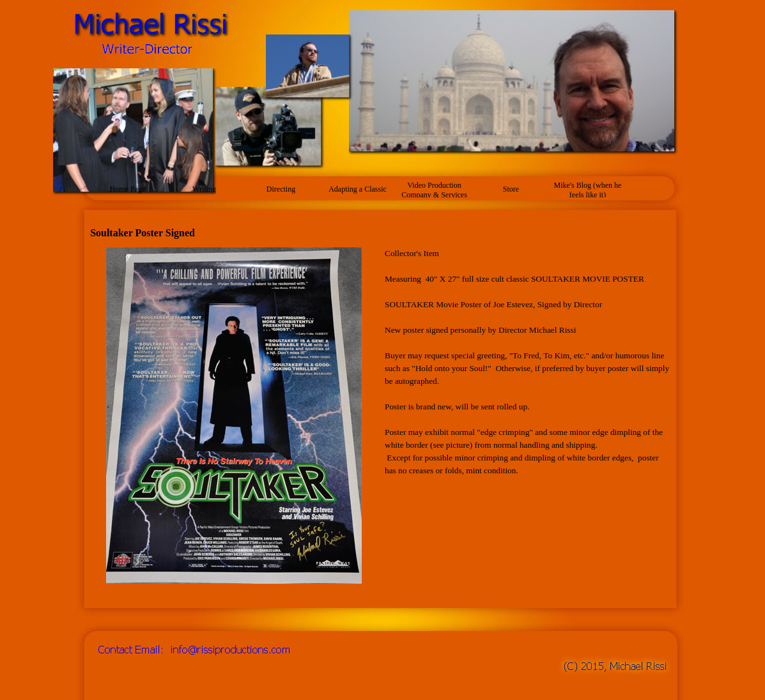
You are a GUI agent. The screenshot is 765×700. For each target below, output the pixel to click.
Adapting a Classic (358, 189)
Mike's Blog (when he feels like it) (588, 190)
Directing (281, 189)
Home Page (128, 189)
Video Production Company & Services (434, 190)
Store (511, 189)
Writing (204, 189)
